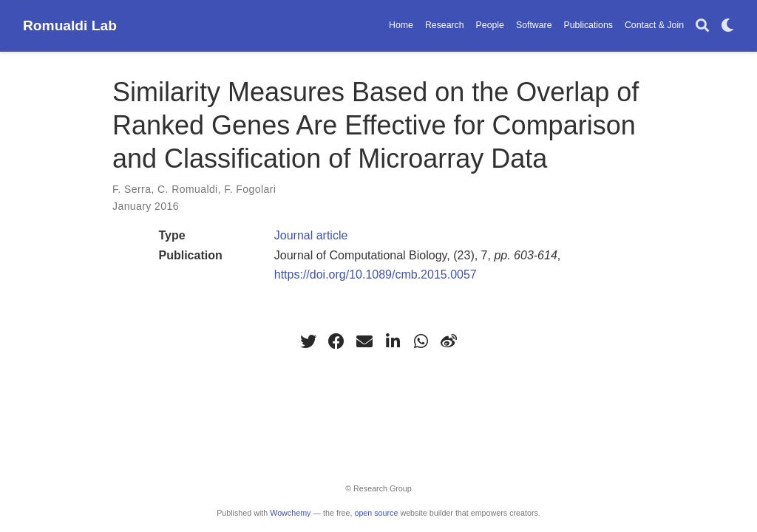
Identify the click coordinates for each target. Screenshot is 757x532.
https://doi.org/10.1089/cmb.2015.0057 (376, 274)
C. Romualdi (188, 189)
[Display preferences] (727, 26)
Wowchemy (290, 513)
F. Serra (132, 189)
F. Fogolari (250, 189)
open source (376, 513)
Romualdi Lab (70, 25)
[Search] (702, 26)
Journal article (311, 235)
